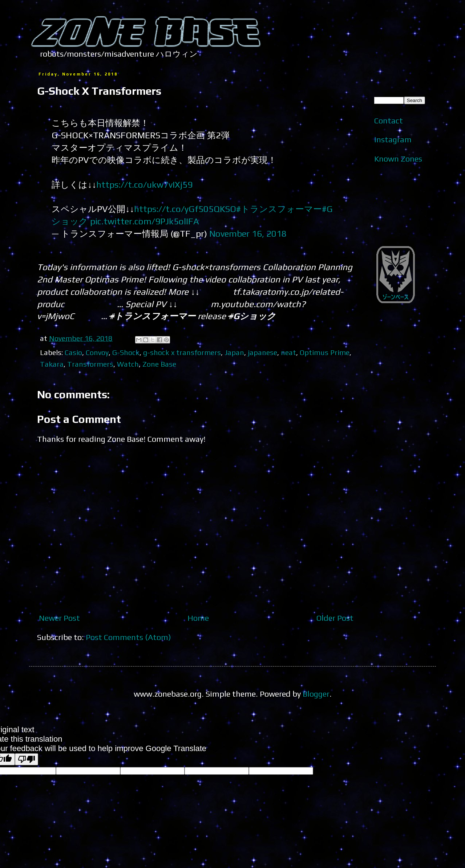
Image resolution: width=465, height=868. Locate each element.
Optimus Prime (325, 352)
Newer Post (59, 618)
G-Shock (126, 352)
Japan (234, 352)
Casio (73, 352)
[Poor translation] (27, 759)
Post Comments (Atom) (128, 637)
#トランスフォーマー (279, 209)
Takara (52, 364)
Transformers (90, 364)
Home (198, 618)
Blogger (316, 694)
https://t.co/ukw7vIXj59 (144, 184)
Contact (389, 121)
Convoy (97, 352)
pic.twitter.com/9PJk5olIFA (145, 221)
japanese (262, 352)
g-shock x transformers (182, 352)
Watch (128, 364)
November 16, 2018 (248, 233)
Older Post (335, 618)
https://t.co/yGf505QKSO (185, 209)
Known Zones (398, 159)
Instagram (393, 139)
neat (288, 352)
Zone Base (159, 364)
